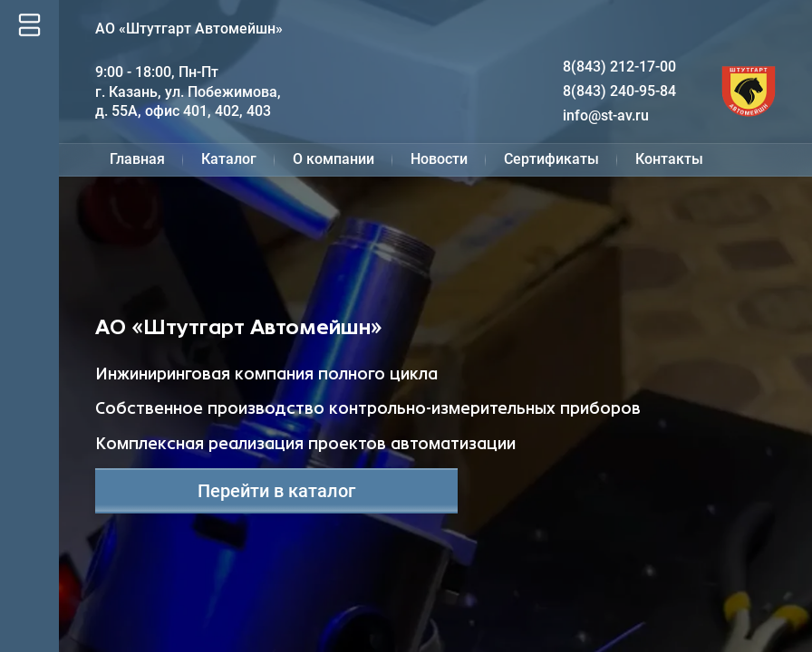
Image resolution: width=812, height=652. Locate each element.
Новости (439, 159)
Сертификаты (551, 159)
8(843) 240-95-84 (619, 91)
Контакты (669, 159)
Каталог (229, 159)
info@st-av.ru (606, 115)
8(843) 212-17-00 (619, 67)
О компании (333, 159)
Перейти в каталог (276, 491)
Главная (137, 159)
